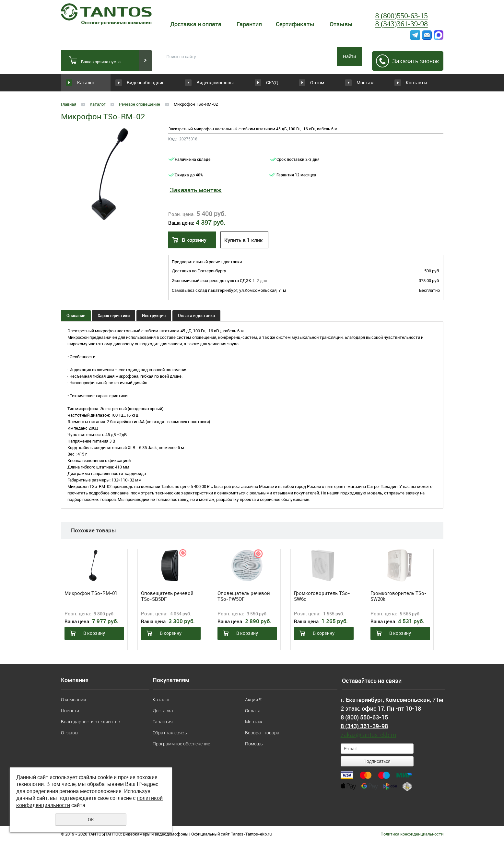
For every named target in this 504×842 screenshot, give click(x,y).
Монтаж (361, 83)
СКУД (250, 83)
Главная (69, 104)
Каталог (86, 83)
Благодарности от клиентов (91, 722)
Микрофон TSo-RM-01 (91, 593)
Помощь (254, 744)
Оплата (253, 711)
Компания (75, 680)
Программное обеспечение (181, 744)
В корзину (194, 240)
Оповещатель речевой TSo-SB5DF (167, 596)
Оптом (305, 83)
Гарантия (249, 24)
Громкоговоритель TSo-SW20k (399, 596)
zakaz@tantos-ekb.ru (368, 735)
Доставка (163, 711)
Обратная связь (170, 733)
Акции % (254, 700)
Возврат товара (262, 733)
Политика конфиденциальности (412, 834)
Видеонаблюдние (149, 83)
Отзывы (341, 24)
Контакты (416, 83)
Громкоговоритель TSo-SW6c (322, 596)
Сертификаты (295, 24)
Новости (70, 711)
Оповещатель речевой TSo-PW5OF (244, 596)
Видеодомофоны (206, 83)
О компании (73, 700)
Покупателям (171, 680)
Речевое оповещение (140, 104)
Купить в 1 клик (244, 240)
